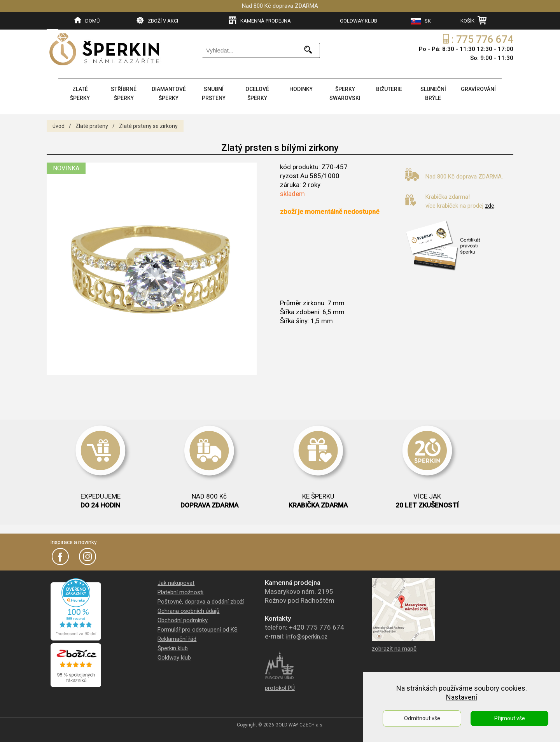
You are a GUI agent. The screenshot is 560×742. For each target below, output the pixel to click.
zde (490, 206)
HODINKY (301, 89)
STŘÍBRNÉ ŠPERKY (124, 94)
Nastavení (462, 697)
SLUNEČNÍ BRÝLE (433, 94)
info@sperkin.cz (307, 637)
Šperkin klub (173, 648)
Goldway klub (174, 658)
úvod (59, 126)
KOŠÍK (473, 20)
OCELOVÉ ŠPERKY (257, 94)
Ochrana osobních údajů (188, 611)
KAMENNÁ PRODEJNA (260, 20)
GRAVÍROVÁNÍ (478, 89)
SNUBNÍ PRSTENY (214, 94)
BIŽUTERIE (389, 89)
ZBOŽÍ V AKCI (157, 20)
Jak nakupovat (176, 583)
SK (421, 21)
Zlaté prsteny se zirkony (148, 126)
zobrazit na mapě (394, 649)
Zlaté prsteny (92, 126)
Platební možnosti (180, 592)
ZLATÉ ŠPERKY (80, 94)
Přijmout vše (510, 718)
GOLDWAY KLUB (359, 21)
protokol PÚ (280, 688)
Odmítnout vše (422, 718)
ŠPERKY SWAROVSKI (345, 94)
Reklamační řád (177, 639)
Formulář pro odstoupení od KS (198, 630)
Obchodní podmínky (183, 620)
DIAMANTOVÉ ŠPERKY (169, 94)
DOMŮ (87, 20)
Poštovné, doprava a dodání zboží (201, 602)
